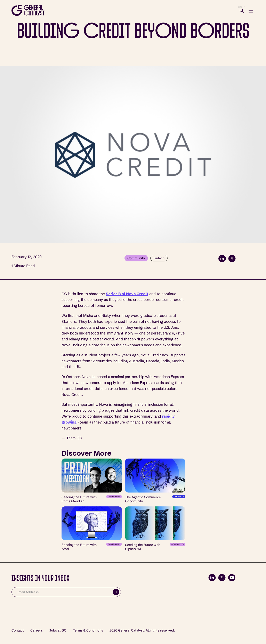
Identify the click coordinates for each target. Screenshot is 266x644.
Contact (18, 630)
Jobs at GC (58, 630)
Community (136, 258)
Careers (37, 630)
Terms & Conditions (88, 630)
